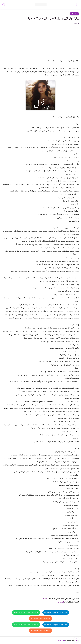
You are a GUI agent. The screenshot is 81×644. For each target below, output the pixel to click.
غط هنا (45, 599)
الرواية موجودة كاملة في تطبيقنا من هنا (40, 619)
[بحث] (3, 4)
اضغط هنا (61, 602)
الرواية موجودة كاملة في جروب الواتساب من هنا (26, 612)
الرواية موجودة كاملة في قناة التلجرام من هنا (56, 612)
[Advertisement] (40, 38)
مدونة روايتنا (61, 640)
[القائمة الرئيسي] (78, 4)
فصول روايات (74, 14)
